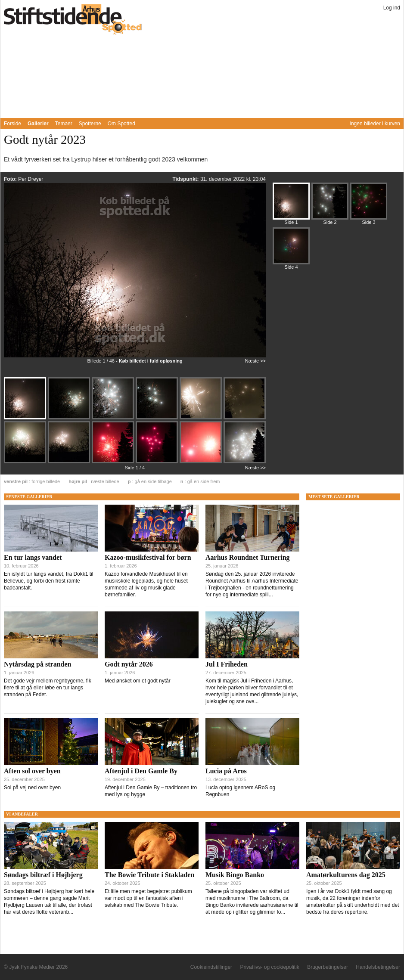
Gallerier (38, 124)
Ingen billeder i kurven (375, 124)
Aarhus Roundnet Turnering (248, 557)
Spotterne (90, 124)
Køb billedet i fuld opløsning (151, 361)
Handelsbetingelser (378, 967)
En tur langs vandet (33, 557)
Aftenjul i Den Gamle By (141, 771)
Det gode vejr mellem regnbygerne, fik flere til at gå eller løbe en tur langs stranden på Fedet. (48, 688)
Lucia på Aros (226, 771)
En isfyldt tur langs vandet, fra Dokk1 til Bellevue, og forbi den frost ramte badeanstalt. (48, 581)
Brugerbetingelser (328, 967)
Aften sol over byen (32, 771)
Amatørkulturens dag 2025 (346, 875)
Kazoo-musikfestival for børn (148, 557)
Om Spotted (121, 124)
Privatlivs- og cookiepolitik (269, 967)
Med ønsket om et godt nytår (138, 681)
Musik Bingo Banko (235, 875)
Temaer (64, 124)
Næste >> (255, 361)
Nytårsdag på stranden (37, 664)
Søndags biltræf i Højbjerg (43, 875)
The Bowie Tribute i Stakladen (149, 875)
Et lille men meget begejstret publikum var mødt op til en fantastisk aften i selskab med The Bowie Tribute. (148, 898)
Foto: (11, 179)
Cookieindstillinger (211, 967)
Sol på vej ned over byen (32, 788)
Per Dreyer (31, 179)
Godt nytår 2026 (129, 664)
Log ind (392, 8)
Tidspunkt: (186, 179)
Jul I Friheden (227, 664)
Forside (12, 124)
